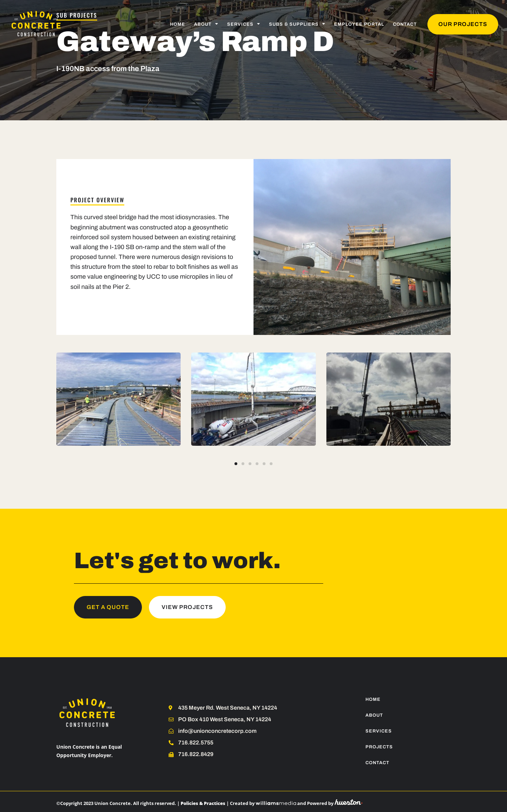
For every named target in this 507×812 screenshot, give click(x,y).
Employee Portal (359, 24)
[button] (236, 464)
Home (178, 24)
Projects (379, 747)
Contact (405, 24)
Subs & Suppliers (297, 24)
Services (244, 24)
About (206, 24)
